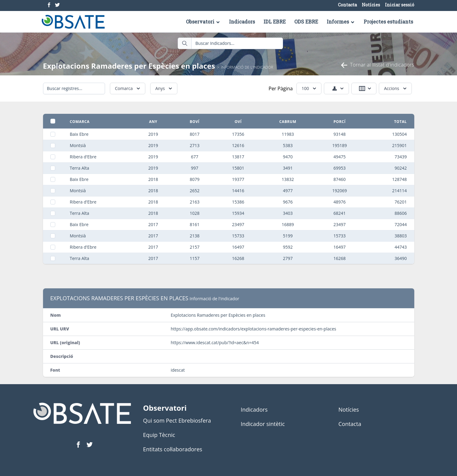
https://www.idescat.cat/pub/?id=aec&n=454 (215, 343)
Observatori (203, 22)
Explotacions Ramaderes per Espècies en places (130, 66)
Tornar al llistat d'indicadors (377, 65)
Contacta (347, 5)
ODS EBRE (306, 22)
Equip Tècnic (159, 435)
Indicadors (242, 22)
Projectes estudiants (388, 22)
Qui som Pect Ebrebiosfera (177, 420)
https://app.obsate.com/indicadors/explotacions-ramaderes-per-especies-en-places (253, 329)
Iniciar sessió (400, 5)
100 (310, 88)
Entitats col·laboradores (173, 449)
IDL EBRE (275, 22)
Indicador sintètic (263, 424)
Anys (164, 88)
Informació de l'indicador (247, 67)
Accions (396, 88)
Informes (341, 22)
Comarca (128, 88)
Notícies (371, 5)
